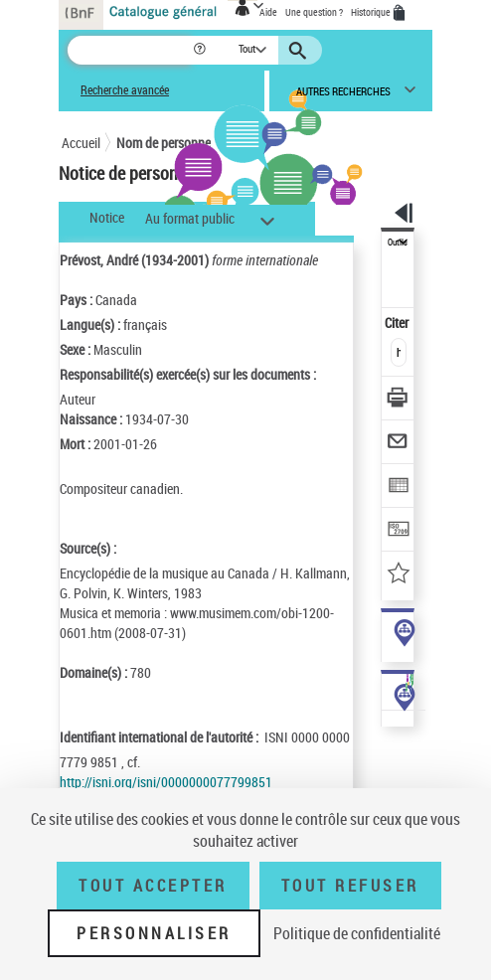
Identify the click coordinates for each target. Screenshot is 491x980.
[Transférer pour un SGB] (398, 531)
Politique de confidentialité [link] (357, 933)
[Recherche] (130, 50)
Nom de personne (164, 143)
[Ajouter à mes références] (398, 575)
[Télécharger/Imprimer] (398, 400)
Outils (398, 243)
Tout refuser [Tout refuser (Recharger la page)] (350, 886)
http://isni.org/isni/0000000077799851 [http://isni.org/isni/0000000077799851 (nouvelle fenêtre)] (166, 782)
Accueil (81, 143)
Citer (398, 323)
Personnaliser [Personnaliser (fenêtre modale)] (154, 933)
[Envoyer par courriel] (398, 444)
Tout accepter (153, 886)
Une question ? (314, 12)
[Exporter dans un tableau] (398, 488)
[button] (201, 50)
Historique (372, 12)
